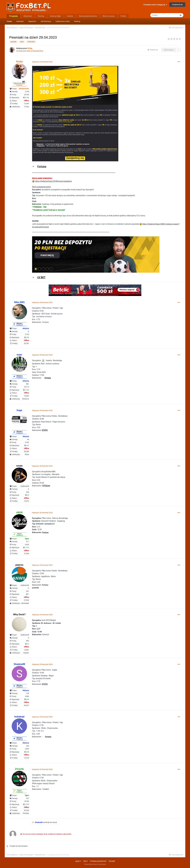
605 (27, 699)
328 (27, 337)
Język (78, 861)
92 (27, 644)
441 (27, 445)
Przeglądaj (13, 16)
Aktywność (28, 16)
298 (27, 752)
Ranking (77, 21)
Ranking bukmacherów (88, 16)
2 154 (26, 390)
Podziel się (153, 50)
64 (27, 495)
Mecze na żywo (109, 16)
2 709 (26, 804)
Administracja (46, 21)
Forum (9, 21)
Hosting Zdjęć (55, 16)
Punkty (123, 16)
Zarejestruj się (177, 5)
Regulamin (32, 21)
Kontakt (112, 861)
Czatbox (70, 16)
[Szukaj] (164, 15)
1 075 (26, 548)
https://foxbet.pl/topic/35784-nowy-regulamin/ (53, 181)
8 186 (26, 98)
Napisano (42, 62)
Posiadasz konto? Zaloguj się (155, 5)
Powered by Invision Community (95, 864)
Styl (86, 861)
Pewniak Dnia (38, 51)
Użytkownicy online (63, 21)
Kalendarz (20, 21)
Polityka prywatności (98, 861)
